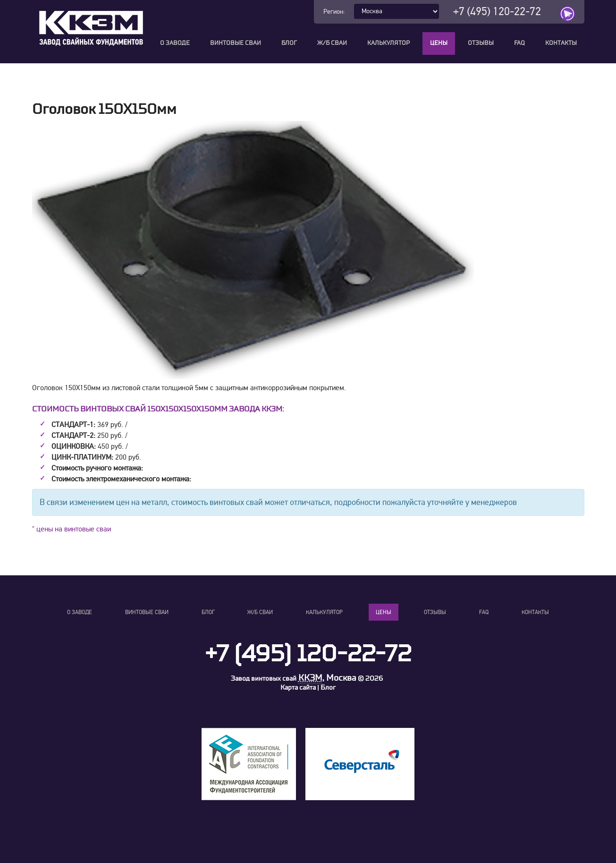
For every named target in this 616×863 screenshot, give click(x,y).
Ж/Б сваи (332, 43)
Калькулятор (388, 43)
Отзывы (481, 43)
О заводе (175, 43)
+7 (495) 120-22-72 (497, 12)
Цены (439, 43)
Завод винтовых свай (264, 679)
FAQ (519, 43)
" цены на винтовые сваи (72, 529)
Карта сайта (298, 688)
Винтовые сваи (236, 43)
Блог (289, 43)
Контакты (561, 43)
